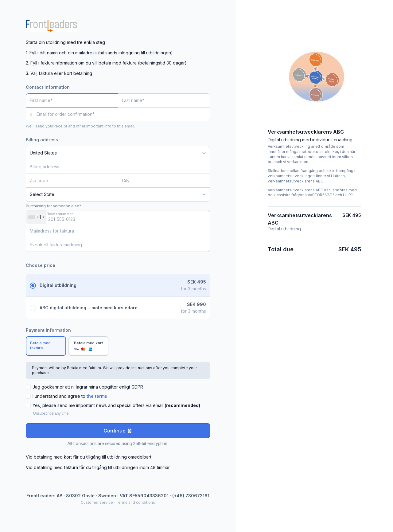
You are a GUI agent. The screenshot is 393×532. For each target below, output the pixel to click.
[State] (118, 194)
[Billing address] (114, 167)
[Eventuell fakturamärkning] (118, 245)
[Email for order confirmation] (123, 114)
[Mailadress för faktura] (118, 231)
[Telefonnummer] (118, 217)
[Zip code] (72, 181)
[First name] (72, 100)
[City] (164, 181)
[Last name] (164, 100)
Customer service (97, 502)
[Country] (118, 153)
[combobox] (36, 217)
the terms (97, 396)
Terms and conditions (135, 502)
